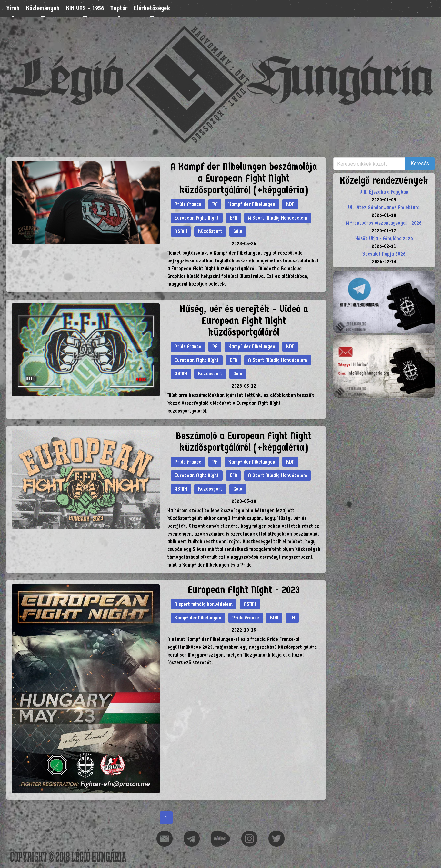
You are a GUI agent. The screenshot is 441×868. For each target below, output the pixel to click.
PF (215, 204)
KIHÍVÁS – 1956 (85, 8)
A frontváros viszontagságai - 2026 (384, 223)
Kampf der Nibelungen (252, 204)
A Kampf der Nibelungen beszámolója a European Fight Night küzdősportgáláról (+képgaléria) (244, 178)
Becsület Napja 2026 (384, 254)
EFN (233, 218)
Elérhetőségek (152, 8)
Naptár (119, 8)
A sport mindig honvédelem (204, 604)
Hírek (13, 8)
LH (292, 618)
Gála (238, 231)
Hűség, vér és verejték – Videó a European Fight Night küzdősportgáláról (244, 321)
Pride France (188, 204)
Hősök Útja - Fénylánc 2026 (384, 238)
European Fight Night (197, 218)
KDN (290, 204)
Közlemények (43, 8)
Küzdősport (210, 231)
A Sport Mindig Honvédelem (278, 218)
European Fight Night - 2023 (244, 590)
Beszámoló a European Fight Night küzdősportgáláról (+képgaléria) (244, 442)
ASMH (181, 231)
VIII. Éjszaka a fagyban (384, 192)
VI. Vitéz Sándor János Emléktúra (384, 207)
